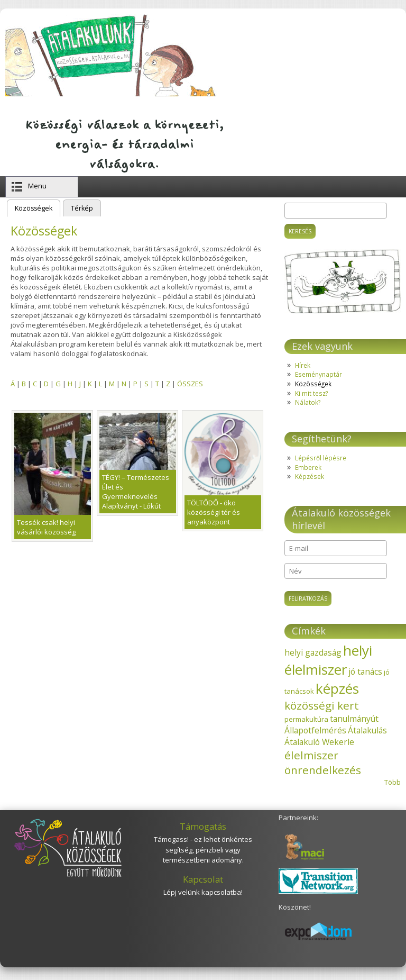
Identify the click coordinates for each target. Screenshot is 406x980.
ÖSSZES (190, 384)
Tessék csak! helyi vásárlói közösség (46, 527)
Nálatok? (308, 402)
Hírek (303, 365)
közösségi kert (322, 705)
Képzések (310, 476)
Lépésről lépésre (321, 458)
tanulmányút (354, 719)
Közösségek (38, 207)
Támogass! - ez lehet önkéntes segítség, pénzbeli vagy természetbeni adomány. (203, 850)
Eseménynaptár (319, 374)
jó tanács (365, 672)
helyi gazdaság (313, 652)
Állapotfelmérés (315, 730)
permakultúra (306, 719)
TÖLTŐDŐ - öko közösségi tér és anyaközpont (214, 512)
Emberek (308, 467)
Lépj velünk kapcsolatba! (203, 892)
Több (393, 782)
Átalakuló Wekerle (319, 742)
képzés (337, 688)
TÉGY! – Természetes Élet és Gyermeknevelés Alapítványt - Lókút (136, 492)
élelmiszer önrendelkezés (323, 763)
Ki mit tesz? (311, 393)
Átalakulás (367, 730)
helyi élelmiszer (328, 660)
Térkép (82, 208)
